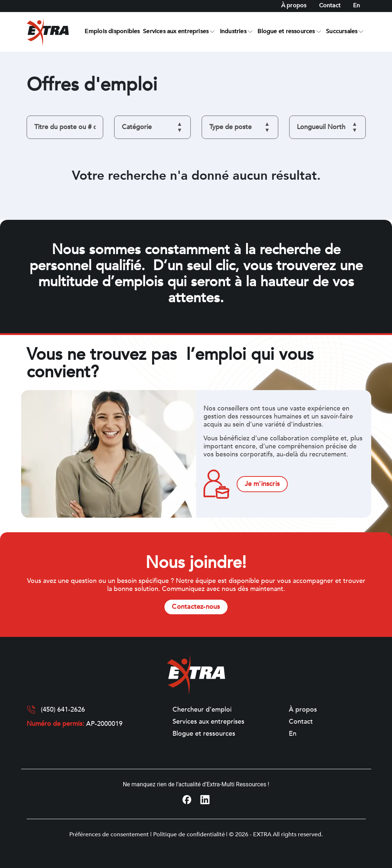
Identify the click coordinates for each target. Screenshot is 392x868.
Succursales (342, 31)
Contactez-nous (196, 607)
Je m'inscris (262, 484)
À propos (294, 5)
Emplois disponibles (112, 31)
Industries (233, 31)
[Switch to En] (356, 6)
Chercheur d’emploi (202, 710)
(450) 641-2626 (63, 710)
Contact (330, 5)
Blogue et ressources (286, 31)
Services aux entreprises (176, 31)
